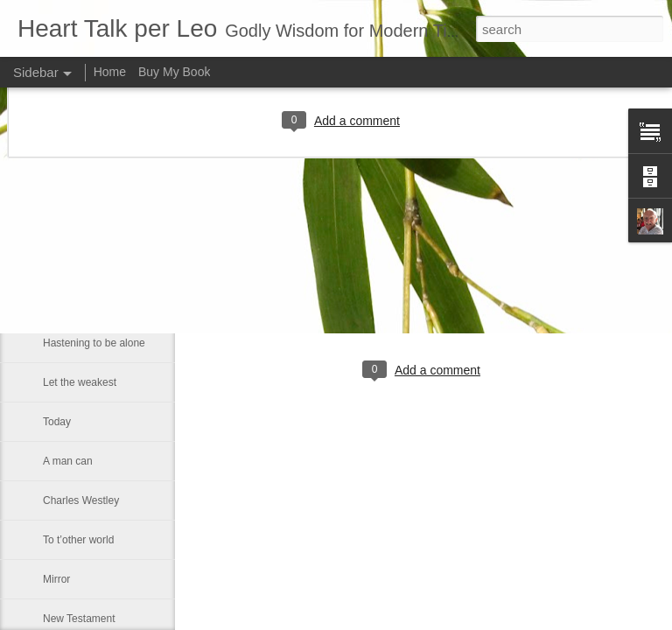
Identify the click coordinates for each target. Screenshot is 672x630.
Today (57, 422)
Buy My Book (174, 72)
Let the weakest (80, 382)
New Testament (79, 619)
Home (110, 72)
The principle (73, 264)
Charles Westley (81, 500)
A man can (68, 461)
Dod (52, 304)
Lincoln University (84, 225)
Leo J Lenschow (481, 298)
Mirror (56, 579)
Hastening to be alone (94, 343)
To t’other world (78, 540)
